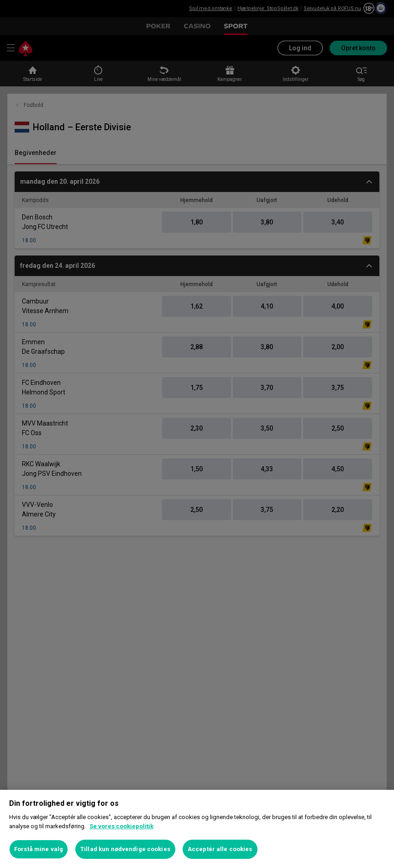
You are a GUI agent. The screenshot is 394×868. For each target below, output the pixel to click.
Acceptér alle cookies (220, 849)
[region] (197, 829)
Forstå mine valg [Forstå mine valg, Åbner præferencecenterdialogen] (39, 849)
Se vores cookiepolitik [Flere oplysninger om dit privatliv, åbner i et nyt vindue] (121, 826)
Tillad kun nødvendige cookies (125, 849)
